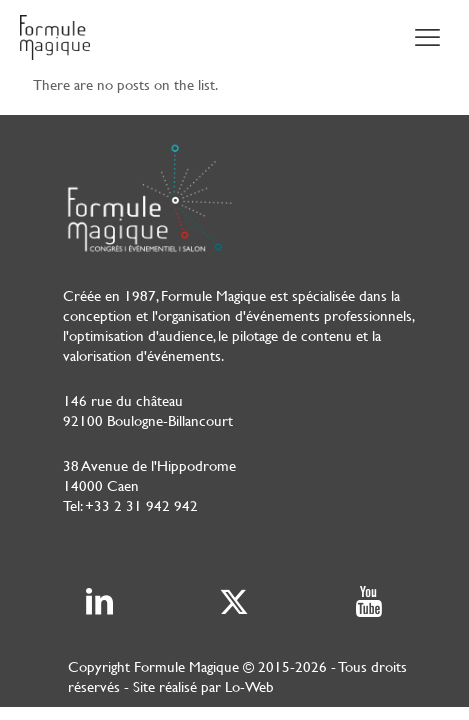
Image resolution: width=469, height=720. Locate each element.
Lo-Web (249, 686)
